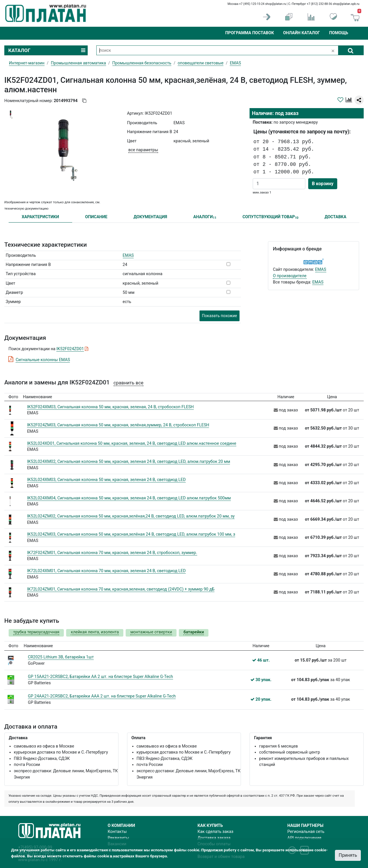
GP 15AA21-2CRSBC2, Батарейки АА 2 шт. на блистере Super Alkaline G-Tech (100, 677)
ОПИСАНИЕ (96, 217)
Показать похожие (219, 316)
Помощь (339, 33)
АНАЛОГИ (205, 217)
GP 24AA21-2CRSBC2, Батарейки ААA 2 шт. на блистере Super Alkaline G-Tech (102, 696)
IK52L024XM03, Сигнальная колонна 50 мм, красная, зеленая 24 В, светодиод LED (106, 480)
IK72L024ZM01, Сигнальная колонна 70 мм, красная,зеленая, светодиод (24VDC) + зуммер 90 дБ (121, 589)
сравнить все (129, 383)
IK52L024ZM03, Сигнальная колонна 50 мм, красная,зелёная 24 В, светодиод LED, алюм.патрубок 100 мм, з (131, 534)
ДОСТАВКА (336, 217)
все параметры (143, 150)
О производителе (290, 276)
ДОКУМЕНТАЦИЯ (151, 217)
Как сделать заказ (215, 832)
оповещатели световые (201, 63)
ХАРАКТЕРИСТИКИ (40, 217)
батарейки (194, 632)
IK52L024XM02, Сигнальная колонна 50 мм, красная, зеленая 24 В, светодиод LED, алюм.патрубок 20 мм (129, 462)
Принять (348, 855)
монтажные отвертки (151, 632)
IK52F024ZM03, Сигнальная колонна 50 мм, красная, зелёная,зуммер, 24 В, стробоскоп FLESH (118, 425)
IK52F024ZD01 (70, 349)
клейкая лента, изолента (95, 632)
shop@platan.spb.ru (346, 4)
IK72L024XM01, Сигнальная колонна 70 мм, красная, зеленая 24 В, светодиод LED (106, 571)
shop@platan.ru (276, 4)
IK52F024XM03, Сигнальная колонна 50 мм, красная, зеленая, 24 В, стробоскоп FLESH (110, 407)
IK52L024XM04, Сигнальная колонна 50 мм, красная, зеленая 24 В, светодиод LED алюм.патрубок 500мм (129, 498)
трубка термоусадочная (36, 632)
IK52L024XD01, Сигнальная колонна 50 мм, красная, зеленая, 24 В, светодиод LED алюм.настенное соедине (132, 443)
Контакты (117, 832)
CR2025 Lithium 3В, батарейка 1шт (61, 657)
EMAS (128, 255)
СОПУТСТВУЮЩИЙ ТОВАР (270, 217)
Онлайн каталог (302, 33)
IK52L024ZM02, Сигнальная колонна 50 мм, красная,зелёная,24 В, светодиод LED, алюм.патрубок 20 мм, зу (131, 516)
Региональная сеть (306, 832)
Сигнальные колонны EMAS (43, 360)
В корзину (323, 184)
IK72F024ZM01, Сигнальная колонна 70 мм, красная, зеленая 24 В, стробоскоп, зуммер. (112, 553)
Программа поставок (249, 33)
